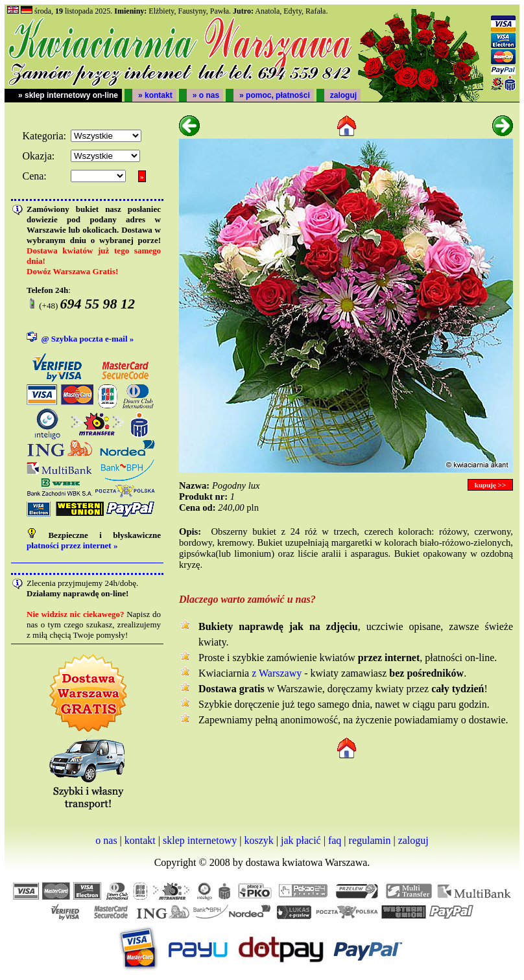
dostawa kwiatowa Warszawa (307, 862)
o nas (106, 840)
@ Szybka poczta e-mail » (88, 339)
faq (335, 840)
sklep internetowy (200, 840)
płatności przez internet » (72, 545)
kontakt (140, 840)
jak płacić (301, 840)
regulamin (370, 840)
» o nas (206, 95)
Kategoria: (44, 136)
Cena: (34, 176)
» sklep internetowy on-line (68, 95)
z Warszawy (277, 673)
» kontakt (155, 95)
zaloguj (343, 95)
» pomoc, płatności (275, 95)
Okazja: (38, 156)
